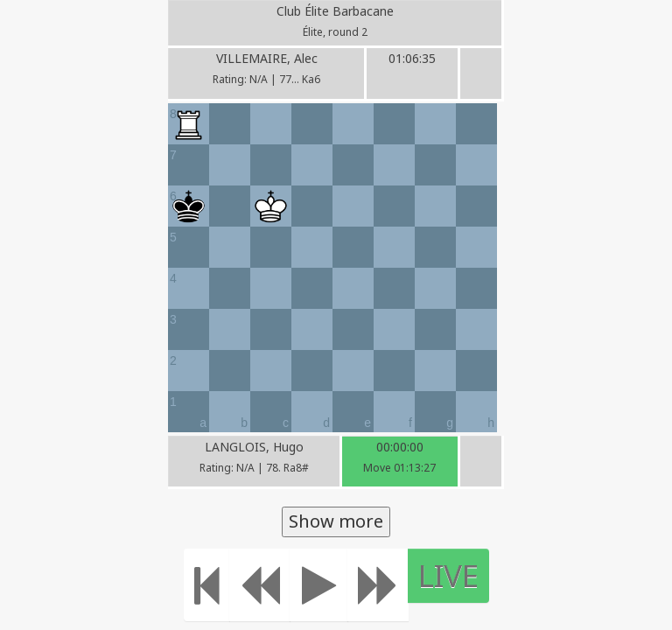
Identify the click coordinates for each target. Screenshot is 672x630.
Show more (336, 521)
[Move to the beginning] (207, 585)
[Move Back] (260, 585)
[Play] (319, 585)
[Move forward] (378, 585)
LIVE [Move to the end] (448, 575)
